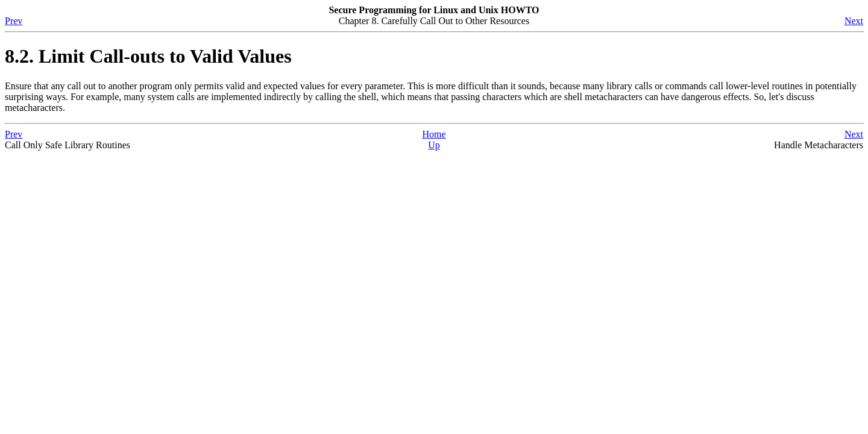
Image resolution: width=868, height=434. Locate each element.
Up (434, 145)
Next (854, 21)
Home (434, 134)
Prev (14, 21)
